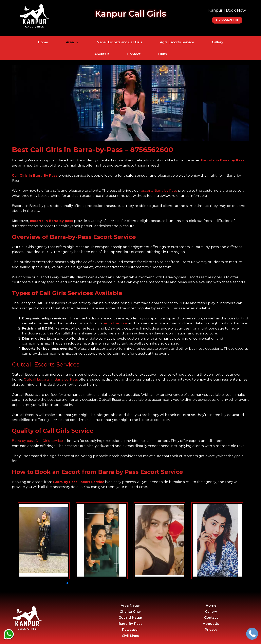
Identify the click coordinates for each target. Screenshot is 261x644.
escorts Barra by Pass (159, 190)
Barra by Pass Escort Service (79, 482)
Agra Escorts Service (177, 42)
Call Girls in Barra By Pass (35, 175)
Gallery (218, 42)
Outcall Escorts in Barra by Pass (51, 379)
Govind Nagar (130, 617)
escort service (116, 323)
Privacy (211, 630)
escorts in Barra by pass (52, 221)
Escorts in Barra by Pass (223, 160)
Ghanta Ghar (130, 612)
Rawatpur (130, 630)
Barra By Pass (130, 624)
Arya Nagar (130, 605)
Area (77, 42)
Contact (134, 54)
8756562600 (152, 150)
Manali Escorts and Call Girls (119, 42)
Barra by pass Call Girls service (37, 441)
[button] (67, 583)
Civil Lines (130, 636)
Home (43, 42)
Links (163, 54)
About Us (102, 54)
